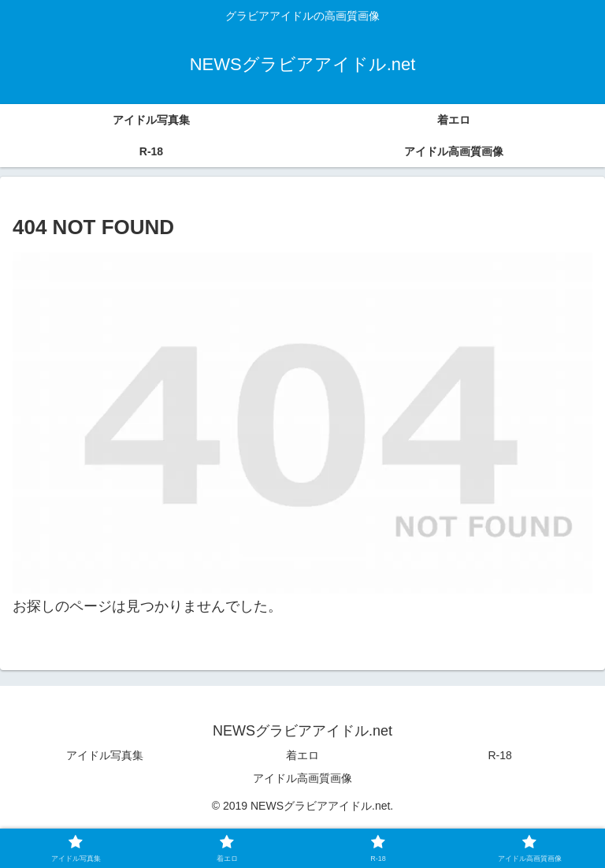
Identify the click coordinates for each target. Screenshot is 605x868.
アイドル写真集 (105, 755)
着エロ (302, 755)
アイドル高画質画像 (302, 778)
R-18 (500, 755)
